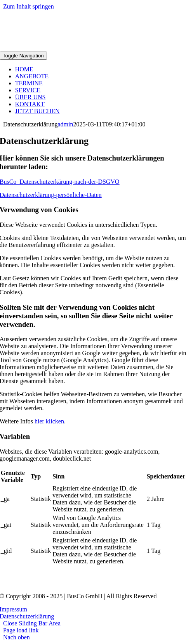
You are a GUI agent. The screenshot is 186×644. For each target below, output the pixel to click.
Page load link (21, 630)
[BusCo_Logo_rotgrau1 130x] (93, 583)
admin (65, 124)
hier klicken (49, 421)
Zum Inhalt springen (29, 6)
